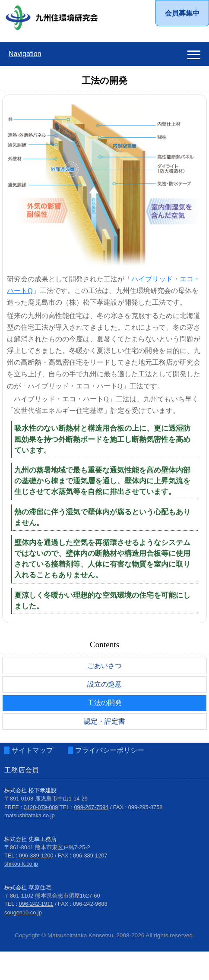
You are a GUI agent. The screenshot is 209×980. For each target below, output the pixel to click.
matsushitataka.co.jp (30, 815)
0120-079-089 (41, 807)
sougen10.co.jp (23, 912)
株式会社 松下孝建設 (30, 790)
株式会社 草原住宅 (28, 887)
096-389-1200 (36, 856)
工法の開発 (104, 703)
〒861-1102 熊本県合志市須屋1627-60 (52, 896)
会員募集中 (182, 13)
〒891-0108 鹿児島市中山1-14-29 (46, 799)
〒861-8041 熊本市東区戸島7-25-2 (47, 847)
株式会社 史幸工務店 (30, 839)
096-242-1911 (36, 904)
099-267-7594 (92, 807)
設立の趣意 (104, 684)
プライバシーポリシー (110, 750)
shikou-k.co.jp (21, 864)
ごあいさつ (104, 666)
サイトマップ (32, 750)
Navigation (25, 54)
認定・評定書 (104, 721)
